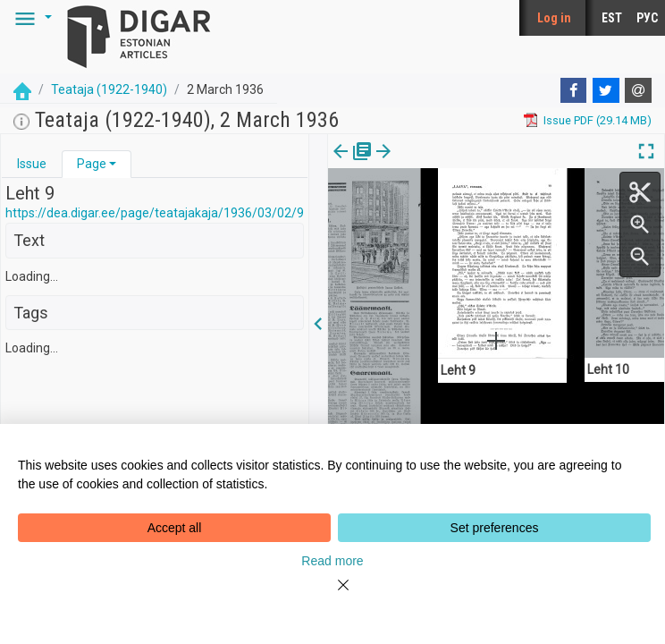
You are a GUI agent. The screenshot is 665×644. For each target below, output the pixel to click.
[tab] (32, 164)
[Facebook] (574, 90)
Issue (32, 164)
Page (92, 164)
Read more (332, 561)
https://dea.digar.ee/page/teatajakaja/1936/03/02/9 (155, 213)
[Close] (332, 596)
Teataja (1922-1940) (109, 89)
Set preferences (495, 528)
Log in (554, 18)
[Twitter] (606, 90)
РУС (647, 18)
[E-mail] (638, 90)
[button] (30, 18)
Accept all (175, 528)
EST (612, 18)
